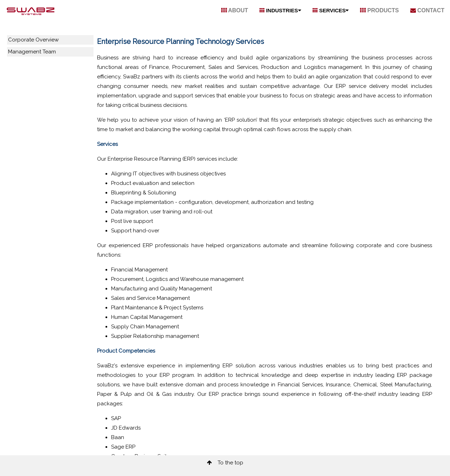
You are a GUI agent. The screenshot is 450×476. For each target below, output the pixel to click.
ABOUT (235, 10)
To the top (225, 463)
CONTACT (427, 10)
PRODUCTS (379, 10)
